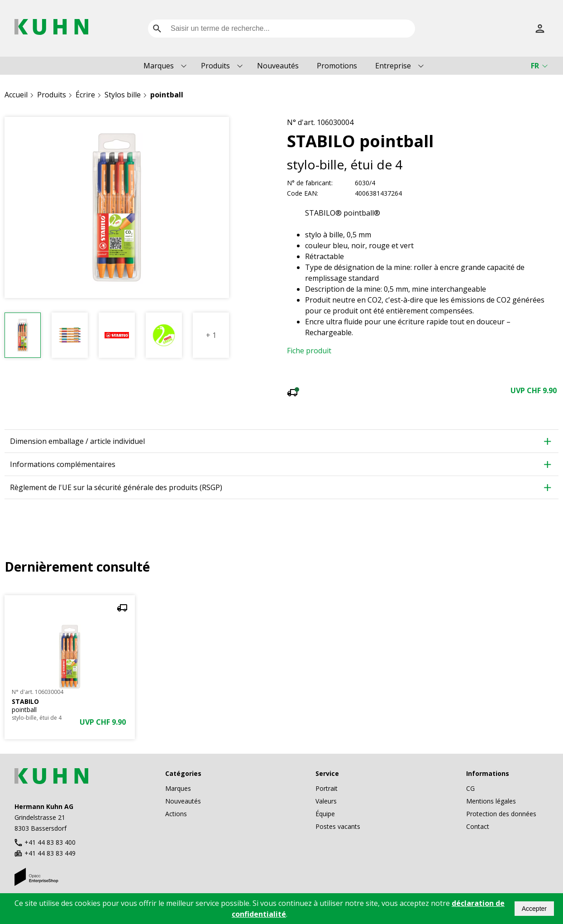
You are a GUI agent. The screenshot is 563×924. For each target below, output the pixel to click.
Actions (176, 814)
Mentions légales (491, 801)
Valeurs (326, 801)
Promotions (337, 66)
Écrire (85, 95)
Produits (215, 66)
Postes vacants (338, 826)
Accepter (534, 909)
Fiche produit (309, 351)
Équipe (325, 814)
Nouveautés (278, 66)
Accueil (16, 95)
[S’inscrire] (540, 29)
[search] (157, 29)
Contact (478, 826)
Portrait (327, 788)
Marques (159, 66)
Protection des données (501, 814)
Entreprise (393, 66)
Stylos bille (123, 95)
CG (470, 788)
